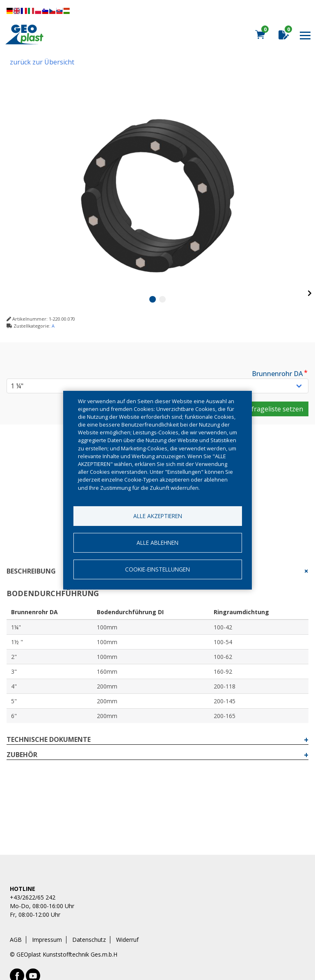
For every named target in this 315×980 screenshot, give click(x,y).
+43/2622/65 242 (33, 897)
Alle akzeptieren (158, 516)
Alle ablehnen (157, 543)
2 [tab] (162, 299)
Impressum (47, 940)
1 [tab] (153, 299)
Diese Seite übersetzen (38, 11)
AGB (16, 940)
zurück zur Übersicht (42, 62)
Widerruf (127, 940)
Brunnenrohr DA (277, 374)
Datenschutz (89, 940)
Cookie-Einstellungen (157, 569)
